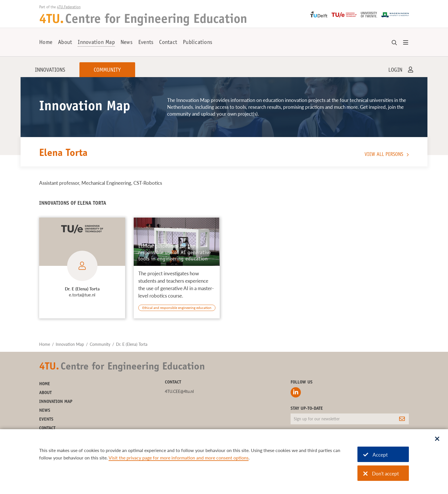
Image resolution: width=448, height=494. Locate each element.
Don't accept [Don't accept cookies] (381, 474)
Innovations (50, 71)
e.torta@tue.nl (82, 295)
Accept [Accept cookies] (375, 455)
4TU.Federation (69, 7)
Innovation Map (96, 43)
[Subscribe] (402, 419)
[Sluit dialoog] (437, 439)
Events (146, 43)
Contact (168, 43)
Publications (198, 43)
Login (395, 71)
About (65, 43)
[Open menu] (406, 43)
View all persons (384, 155)
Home (46, 43)
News (127, 43)
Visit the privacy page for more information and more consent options (179, 458)
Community (107, 71)
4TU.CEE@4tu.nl (179, 391)
